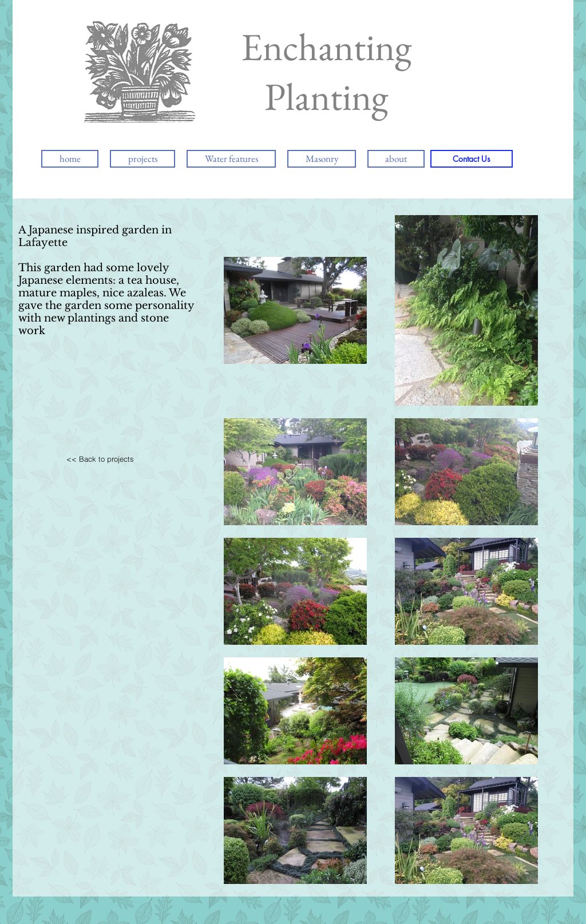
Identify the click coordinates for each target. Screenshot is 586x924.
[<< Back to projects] (100, 459)
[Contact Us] (472, 159)
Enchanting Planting (326, 72)
